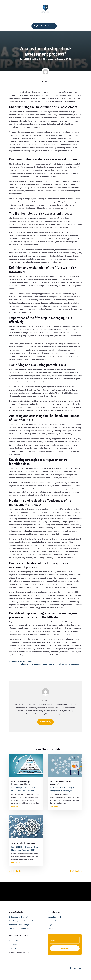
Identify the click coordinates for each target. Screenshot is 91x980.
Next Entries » (76, 871)
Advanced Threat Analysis (20, 925)
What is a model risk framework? (23, 843)
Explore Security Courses (44, 26)
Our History (14, 945)
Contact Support (54, 917)
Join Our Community (56, 921)
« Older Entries (15, 871)
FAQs (50, 925)
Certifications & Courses (19, 929)
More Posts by (45, 722)
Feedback (51, 929)
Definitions (34, 59)
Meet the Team (15, 948)
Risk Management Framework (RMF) (57, 59)
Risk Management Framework (21, 921)
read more (15, 806)
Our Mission (14, 941)
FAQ (41, 59)
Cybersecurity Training (18, 917)
